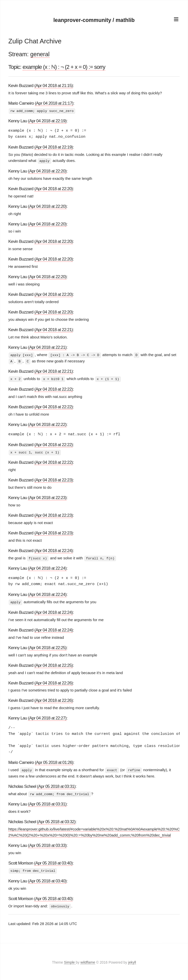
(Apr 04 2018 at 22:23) (54, 479)
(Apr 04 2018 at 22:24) (54, 550)
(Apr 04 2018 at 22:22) (54, 388)
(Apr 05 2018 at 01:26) (54, 761)
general (40, 54)
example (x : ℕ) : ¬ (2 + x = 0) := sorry (64, 67)
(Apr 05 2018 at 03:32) (56, 820)
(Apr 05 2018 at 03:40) (53, 862)
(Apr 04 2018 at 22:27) (47, 717)
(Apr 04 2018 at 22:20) (47, 171)
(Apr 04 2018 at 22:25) (47, 646)
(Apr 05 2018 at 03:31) (56, 785)
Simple (70, 961)
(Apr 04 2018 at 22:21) (54, 329)
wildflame (88, 961)
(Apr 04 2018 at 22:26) (54, 682)
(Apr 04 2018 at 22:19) (47, 121)
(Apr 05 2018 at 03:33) (47, 844)
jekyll (132, 961)
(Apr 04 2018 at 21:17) (54, 103)
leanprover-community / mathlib (94, 20)
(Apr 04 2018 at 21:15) (54, 86)
